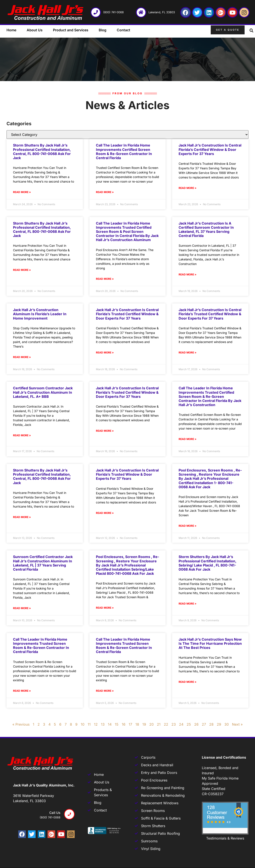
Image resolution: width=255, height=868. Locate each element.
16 (124, 724)
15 (117, 724)
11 (89, 724)
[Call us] (69, 814)
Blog (103, 30)
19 (144, 724)
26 (196, 724)
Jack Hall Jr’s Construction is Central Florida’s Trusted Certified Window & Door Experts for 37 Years (127, 314)
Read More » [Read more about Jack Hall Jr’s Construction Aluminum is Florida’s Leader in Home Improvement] (22, 357)
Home (11, 30)
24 (181, 724)
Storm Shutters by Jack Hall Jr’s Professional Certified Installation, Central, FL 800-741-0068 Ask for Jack (42, 152)
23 (174, 724)
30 (227, 724)
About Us (35, 30)
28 (211, 724)
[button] (252, 31)
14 (110, 724)
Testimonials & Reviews (225, 838)
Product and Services (71, 30)
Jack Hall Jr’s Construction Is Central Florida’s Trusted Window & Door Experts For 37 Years (127, 474)
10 (83, 724)
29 (219, 724)
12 (96, 724)
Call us (55, 813)
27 (204, 724)
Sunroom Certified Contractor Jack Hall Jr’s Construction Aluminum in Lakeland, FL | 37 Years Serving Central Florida (43, 563)
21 (159, 724)
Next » (237, 724)
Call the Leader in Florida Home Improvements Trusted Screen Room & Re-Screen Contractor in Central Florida (124, 646)
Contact (123, 30)
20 (151, 724)
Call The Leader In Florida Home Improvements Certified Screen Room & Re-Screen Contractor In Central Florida (124, 152)
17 (130, 724)
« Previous (21, 724)
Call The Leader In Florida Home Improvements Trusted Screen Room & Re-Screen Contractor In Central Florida (41, 646)
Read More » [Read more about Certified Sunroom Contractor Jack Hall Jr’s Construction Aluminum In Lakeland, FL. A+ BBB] (22, 435)
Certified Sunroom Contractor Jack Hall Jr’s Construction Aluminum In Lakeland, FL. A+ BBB (43, 392)
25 (189, 724)
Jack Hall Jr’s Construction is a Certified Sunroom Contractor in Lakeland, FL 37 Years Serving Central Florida (206, 230)
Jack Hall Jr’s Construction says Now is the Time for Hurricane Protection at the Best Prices (210, 643)
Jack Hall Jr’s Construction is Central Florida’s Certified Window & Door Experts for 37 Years (210, 149)
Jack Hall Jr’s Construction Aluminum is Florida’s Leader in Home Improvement (40, 314)
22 (166, 724)
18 (137, 724)
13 (103, 724)
